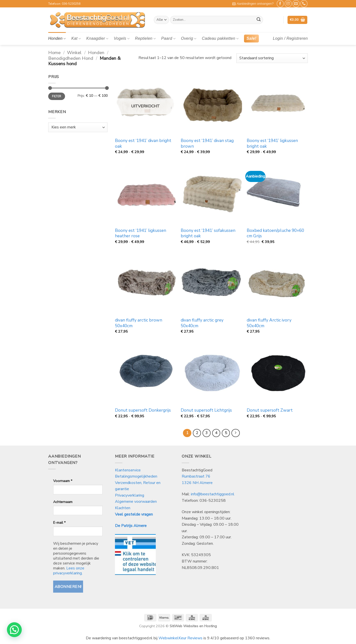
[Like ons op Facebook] (280, 4)
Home (54, 52)
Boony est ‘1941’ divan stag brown (207, 143)
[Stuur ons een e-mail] (296, 4)
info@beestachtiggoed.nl (213, 494)
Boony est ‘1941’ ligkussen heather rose (141, 233)
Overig (189, 39)
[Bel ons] (304, 4)
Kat (76, 39)
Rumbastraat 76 (196, 476)
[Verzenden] (259, 20)
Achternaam (63, 502)
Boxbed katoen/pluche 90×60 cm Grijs (275, 233)
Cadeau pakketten (220, 39)
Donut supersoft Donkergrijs (143, 410)
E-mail (59, 523)
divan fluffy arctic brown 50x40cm (139, 323)
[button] (253, 4)
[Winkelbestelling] (272, 58)
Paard (168, 39)
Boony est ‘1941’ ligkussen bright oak (272, 143)
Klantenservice (128, 470)
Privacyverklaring (130, 495)
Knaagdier (97, 39)
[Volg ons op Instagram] (288, 4)
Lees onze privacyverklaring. (69, 571)
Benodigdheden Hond (71, 58)
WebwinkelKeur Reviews (180, 638)
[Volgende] (236, 433)
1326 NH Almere (197, 483)
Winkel (74, 52)
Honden (57, 39)
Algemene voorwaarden (136, 502)
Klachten (123, 508)
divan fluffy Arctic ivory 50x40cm (269, 323)
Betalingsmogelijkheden (136, 476)
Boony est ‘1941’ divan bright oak (143, 143)
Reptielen (145, 39)
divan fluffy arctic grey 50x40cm (202, 323)
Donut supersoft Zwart (270, 410)
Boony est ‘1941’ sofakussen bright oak (208, 233)
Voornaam (63, 481)
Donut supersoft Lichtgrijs (206, 410)
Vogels (122, 39)
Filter (56, 96)
